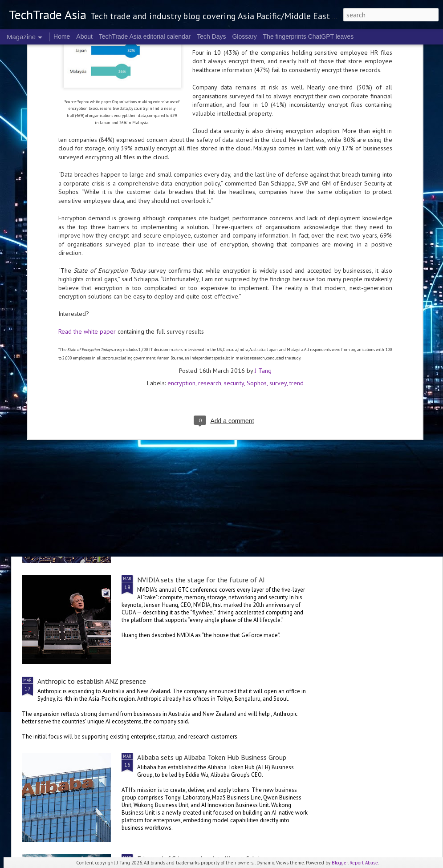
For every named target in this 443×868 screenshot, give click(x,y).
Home (62, 36)
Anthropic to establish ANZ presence (92, 681)
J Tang (263, 258)
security (234, 270)
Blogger (340, 863)
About (84, 36)
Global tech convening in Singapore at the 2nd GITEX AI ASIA (74, 343)
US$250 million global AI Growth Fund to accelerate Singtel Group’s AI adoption (157, 410)
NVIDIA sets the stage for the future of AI (201, 580)
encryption (181, 270)
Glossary (244, 36)
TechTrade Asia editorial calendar (145, 36)
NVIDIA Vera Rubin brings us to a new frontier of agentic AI (385, 343)
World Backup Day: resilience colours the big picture (280, 343)
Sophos (257, 270)
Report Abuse (364, 863)
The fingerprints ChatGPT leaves (309, 36)
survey (278, 270)
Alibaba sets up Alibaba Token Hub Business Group (212, 757)
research (210, 270)
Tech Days (211, 36)
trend (297, 270)
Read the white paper (87, 219)
